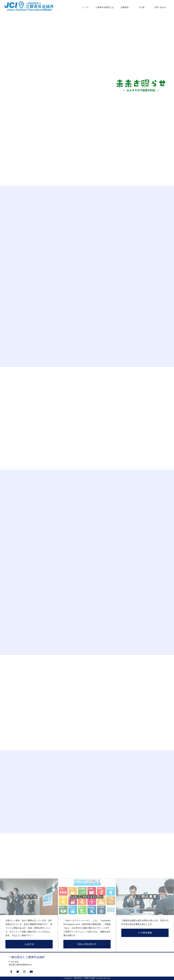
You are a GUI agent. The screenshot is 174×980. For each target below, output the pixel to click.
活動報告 (125, 7)
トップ (85, 7)
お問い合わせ (160, 7)
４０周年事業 (145, 933)
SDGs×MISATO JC (87, 944)
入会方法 (29, 944)
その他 (141, 7)
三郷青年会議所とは (105, 7)
